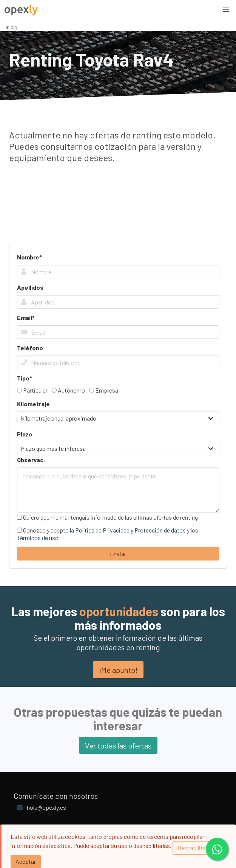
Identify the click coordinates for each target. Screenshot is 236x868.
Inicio (12, 27)
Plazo (25, 434)
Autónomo (68, 390)
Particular (32, 390)
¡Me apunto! (118, 670)
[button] (226, 10)
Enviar (118, 554)
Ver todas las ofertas (118, 745)
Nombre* (29, 257)
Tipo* (25, 378)
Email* (26, 318)
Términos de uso (38, 538)
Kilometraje (33, 404)
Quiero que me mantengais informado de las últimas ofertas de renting (107, 517)
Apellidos (30, 287)
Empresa (104, 390)
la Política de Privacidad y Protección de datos (128, 530)
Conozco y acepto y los (108, 534)
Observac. (31, 460)
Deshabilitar (193, 848)
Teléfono (30, 348)
